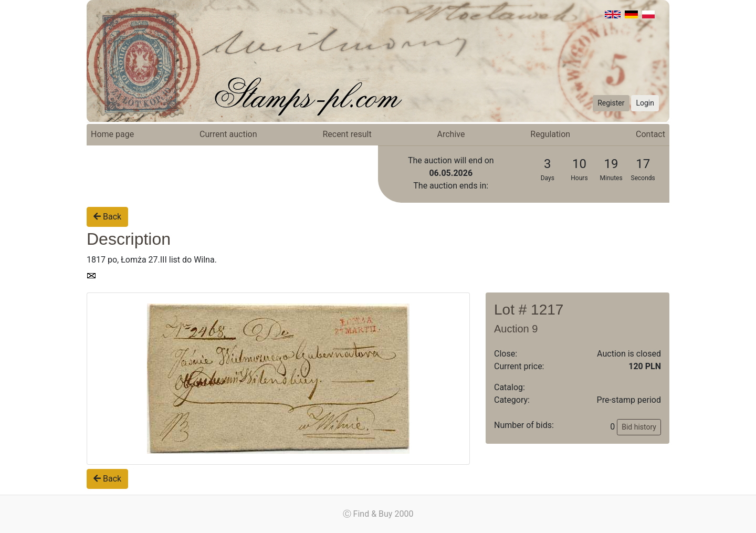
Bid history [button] (639, 427)
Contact (650, 134)
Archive (451, 134)
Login (645, 103)
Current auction (228, 134)
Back (107, 217)
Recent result (347, 134)
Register (611, 103)
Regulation (550, 134)
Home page (112, 134)
